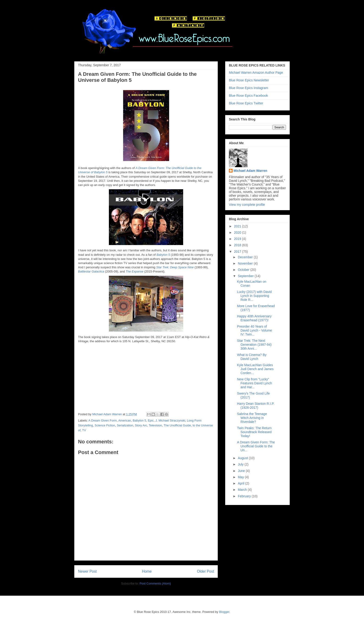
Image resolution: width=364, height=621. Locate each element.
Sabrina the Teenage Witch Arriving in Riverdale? (252, 418)
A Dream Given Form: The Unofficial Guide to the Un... (256, 446)
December (246, 257)
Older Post (205, 571)
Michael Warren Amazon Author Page (256, 73)
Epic (151, 420)
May (241, 477)
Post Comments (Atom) (155, 583)
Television (155, 425)
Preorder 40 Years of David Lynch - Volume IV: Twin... (255, 330)
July (241, 464)
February (245, 496)
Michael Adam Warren (250, 171)
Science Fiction (105, 425)
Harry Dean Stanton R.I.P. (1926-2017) (256, 406)
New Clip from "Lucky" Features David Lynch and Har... (255, 383)
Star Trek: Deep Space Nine (175, 267)
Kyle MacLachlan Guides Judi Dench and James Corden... (255, 369)
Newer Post (87, 571)
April (241, 483)
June (242, 471)
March (243, 490)
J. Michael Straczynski (170, 420)
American (125, 420)
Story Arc (141, 425)
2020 (238, 232)
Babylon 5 (163, 255)
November (246, 263)
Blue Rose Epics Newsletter (249, 80)
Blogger (224, 612)
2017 (238, 252)
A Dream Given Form (103, 420)
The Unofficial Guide (177, 425)
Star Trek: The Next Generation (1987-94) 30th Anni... (254, 345)
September (246, 276)
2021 (238, 226)
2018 (238, 245)
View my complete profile (247, 205)
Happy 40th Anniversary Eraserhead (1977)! (254, 318)
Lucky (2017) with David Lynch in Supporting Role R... (254, 296)
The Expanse (135, 271)
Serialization (125, 425)
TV (84, 430)
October (244, 270)
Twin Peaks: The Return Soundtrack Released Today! (254, 432)
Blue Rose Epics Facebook (248, 96)
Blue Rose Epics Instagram (249, 88)
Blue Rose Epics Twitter (246, 103)
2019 (238, 239)
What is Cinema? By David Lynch (252, 357)
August (243, 458)
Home (147, 571)
